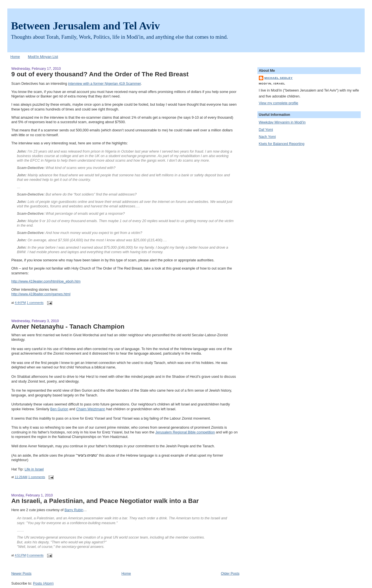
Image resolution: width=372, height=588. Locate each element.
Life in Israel (34, 469)
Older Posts (230, 574)
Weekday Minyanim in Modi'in (282, 122)
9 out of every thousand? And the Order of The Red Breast (100, 74)
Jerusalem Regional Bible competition (185, 432)
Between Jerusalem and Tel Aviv (85, 26)
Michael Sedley (279, 78)
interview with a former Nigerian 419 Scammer (104, 84)
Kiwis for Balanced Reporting (282, 144)
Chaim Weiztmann (91, 409)
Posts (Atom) (43, 583)
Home (15, 57)
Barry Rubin (74, 510)
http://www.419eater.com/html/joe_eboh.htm (46, 281)
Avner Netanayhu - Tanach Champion (68, 326)
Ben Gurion (59, 409)
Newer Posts (21, 574)
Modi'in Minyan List (43, 57)
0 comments (35, 556)
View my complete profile (279, 103)
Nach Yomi (267, 137)
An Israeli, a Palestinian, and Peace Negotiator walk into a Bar (105, 501)
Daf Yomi (266, 130)
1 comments (35, 303)
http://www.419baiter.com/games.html (41, 294)
